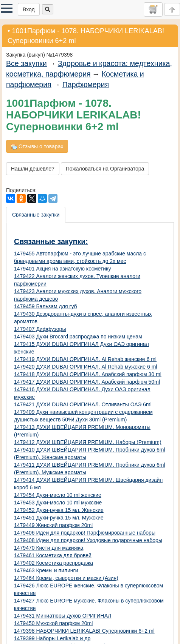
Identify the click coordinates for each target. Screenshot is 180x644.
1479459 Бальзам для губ (46, 306)
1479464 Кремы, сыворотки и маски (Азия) (66, 578)
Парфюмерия (86, 85)
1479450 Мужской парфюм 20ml (53, 623)
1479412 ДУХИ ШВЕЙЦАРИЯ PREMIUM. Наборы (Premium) (88, 442)
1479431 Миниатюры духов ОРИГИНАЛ (63, 616)
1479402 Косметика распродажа (54, 563)
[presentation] (36, 215)
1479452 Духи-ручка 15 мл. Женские (59, 510)
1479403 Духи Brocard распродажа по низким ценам (78, 337)
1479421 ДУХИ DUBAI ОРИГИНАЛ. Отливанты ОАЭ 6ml (83, 404)
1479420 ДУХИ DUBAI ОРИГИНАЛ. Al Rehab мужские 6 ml (85, 367)
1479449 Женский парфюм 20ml (53, 525)
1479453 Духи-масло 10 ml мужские (58, 503)
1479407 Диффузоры (40, 329)
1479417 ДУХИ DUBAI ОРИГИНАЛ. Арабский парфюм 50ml (87, 382)
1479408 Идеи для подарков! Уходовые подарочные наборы (88, 540)
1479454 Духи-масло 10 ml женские (58, 495)
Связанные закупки (36, 215)
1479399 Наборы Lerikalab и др (52, 638)
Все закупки (26, 63)
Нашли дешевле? (33, 169)
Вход (29, 9)
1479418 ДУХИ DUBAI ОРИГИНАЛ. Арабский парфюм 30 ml (88, 374)
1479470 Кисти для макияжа (49, 548)
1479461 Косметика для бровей (53, 555)
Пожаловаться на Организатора (105, 169)
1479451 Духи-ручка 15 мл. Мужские (59, 518)
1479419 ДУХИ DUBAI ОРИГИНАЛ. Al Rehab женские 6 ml (85, 359)
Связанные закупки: (51, 241)
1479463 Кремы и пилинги (46, 570)
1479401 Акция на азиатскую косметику (62, 269)
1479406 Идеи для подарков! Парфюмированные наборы (85, 533)
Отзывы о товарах (37, 147)
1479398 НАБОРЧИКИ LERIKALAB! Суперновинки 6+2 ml (84, 631)
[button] (7, 8)
